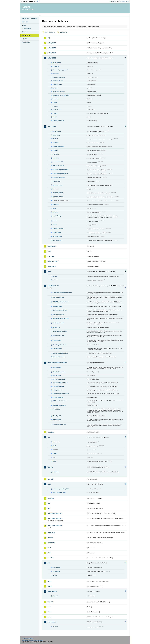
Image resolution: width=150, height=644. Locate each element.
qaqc (55, 208)
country (55, 627)
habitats (55, 150)
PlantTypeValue (58, 416)
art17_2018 (52, 126)
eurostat (51, 432)
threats (55, 113)
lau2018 (51, 558)
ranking (55, 106)
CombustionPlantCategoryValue (62, 293)
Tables (24, 25)
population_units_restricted (61, 95)
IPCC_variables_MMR (59, 492)
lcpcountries (57, 568)
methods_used (57, 84)
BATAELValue (57, 376)
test (49, 607)
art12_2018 (52, 48)
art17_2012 (52, 58)
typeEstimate (57, 232)
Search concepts (64, 32)
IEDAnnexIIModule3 (55, 518)
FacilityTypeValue (58, 397)
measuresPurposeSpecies (61, 173)
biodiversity (52, 246)
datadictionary (53, 261)
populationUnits (58, 185)
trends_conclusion (59, 121)
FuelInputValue (57, 306)
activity (55, 276)
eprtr (50, 271)
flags (55, 446)
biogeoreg (56, 66)
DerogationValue (58, 390)
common (51, 256)
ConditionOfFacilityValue (60, 383)
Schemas (25, 32)
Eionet (30, 15)
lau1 (49, 548)
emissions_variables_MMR (61, 489)
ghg (49, 484)
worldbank (52, 622)
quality (55, 102)
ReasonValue (57, 340)
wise (50, 617)
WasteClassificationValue (60, 353)
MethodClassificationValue (61, 318)
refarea (55, 453)
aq (49, 38)
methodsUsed (57, 181)
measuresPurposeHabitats (61, 170)
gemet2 (51, 479)
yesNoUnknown (58, 240)
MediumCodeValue (59, 315)
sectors (55, 575)
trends (55, 117)
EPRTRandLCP (53, 286)
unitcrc (55, 461)
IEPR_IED (51, 533)
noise (50, 586)
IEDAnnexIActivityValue (60, 401)
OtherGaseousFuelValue (60, 331)
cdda (50, 251)
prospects (56, 204)
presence (56, 99)
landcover (51, 543)
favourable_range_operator (61, 70)
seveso (50, 602)
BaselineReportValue (59, 372)
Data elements (27, 29)
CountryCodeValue (59, 297)
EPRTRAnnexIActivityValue (61, 394)
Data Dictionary (36, 15)
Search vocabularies (50, 32)
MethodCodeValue (58, 323)
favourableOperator (59, 146)
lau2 (49, 553)
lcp (49, 563)
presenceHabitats (58, 193)
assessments (57, 63)
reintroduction (57, 110)
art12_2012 (52, 43)
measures (56, 74)
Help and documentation (30, 18)
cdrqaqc (55, 139)
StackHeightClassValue (60, 345)
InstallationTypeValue (59, 405)
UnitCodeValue (57, 349)
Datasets (25, 22)
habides (51, 498)
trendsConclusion (58, 229)
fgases (50, 467)
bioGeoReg (56, 135)
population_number (59, 92)
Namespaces (26, 42)
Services (25, 39)
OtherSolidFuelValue (59, 336)
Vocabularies (26, 35)
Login (113, 1)
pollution (56, 88)
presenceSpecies (58, 197)
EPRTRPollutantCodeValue (61, 302)
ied (49, 508)
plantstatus (56, 571)
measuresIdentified (59, 162)
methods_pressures (59, 77)
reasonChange (57, 216)
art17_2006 (52, 53)
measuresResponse (59, 177)
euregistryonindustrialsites (58, 363)
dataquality (52, 266)
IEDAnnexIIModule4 (55, 526)
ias (49, 503)
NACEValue (56, 409)
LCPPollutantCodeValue (60, 310)
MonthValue (57, 328)
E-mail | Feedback (28, 638)
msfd (50, 581)
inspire (50, 538)
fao (49, 437)
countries (56, 143)
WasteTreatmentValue (59, 357)
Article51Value (57, 367)
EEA (30, 1)
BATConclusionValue (59, 379)
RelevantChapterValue (60, 424)
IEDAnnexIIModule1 (55, 513)
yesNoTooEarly (57, 236)
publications (52, 591)
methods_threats (58, 81)
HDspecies (56, 154)
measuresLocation (58, 166)
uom (49, 612)
